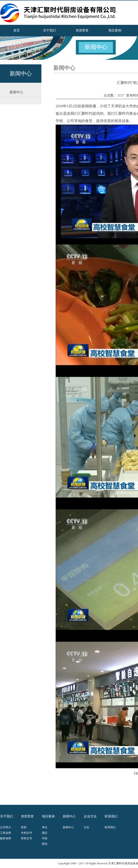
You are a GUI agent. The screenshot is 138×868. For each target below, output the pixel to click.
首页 (17, 30)
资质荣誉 (82, 30)
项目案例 (115, 30)
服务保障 (6, 838)
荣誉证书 (26, 838)
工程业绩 (6, 833)
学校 (45, 838)
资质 (24, 827)
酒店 (45, 833)
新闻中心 (68, 827)
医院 (45, 844)
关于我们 (49, 30)
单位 (45, 827)
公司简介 (6, 827)
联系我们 (110, 827)
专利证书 (26, 833)
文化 (86, 827)
